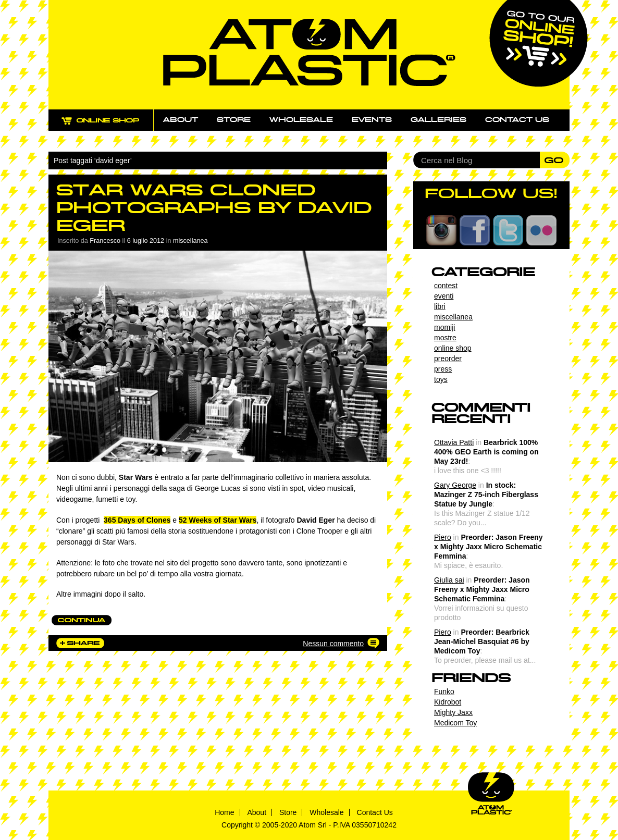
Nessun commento (333, 644)
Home (224, 812)
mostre (445, 338)
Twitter (508, 230)
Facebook (475, 230)
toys (441, 379)
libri (440, 306)
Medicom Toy (455, 723)
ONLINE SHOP (110, 126)
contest (446, 286)
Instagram (441, 230)
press (443, 369)
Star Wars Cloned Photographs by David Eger (214, 208)
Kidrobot (448, 702)
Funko (444, 691)
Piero (443, 537)
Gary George (455, 485)
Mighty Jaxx (453, 712)
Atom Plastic (309, 52)
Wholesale (301, 120)
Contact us (517, 120)
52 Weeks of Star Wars (218, 520)
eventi (444, 296)
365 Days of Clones (137, 520)
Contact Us (375, 812)
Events (372, 120)
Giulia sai (449, 580)
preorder (448, 359)
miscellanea (190, 241)
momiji (444, 327)
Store (234, 120)
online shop (453, 348)
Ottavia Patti (454, 442)
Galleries (438, 120)
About (181, 120)
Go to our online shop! (539, 44)
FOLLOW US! (491, 193)
